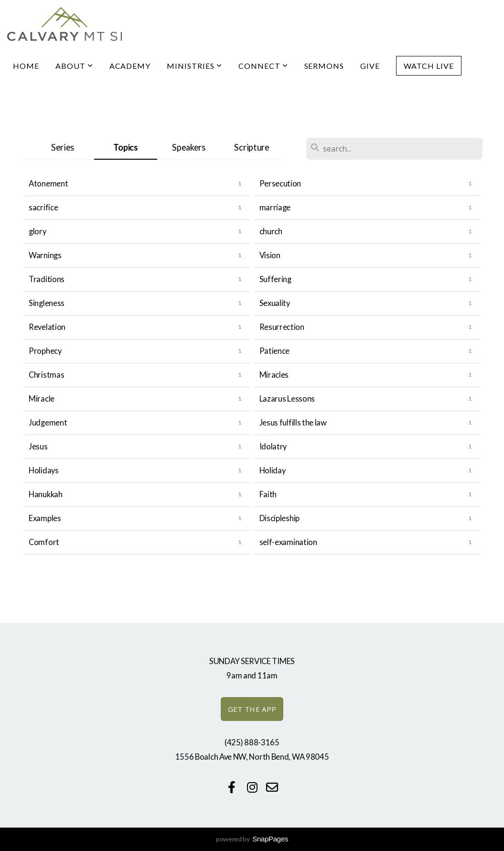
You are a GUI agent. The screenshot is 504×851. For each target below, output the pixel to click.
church (271, 231)
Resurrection (282, 327)
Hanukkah (46, 494)
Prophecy (45, 351)
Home (26, 66)
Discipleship (279, 518)
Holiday (273, 470)
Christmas (46, 375)
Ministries (194, 66)
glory (38, 231)
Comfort (44, 542)
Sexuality (275, 303)
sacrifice (43, 207)
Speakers (189, 147)
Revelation (47, 327)
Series (63, 147)
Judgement (48, 423)
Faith (268, 494)
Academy (130, 66)
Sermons (324, 66)
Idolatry (273, 447)
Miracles (274, 375)
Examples (45, 518)
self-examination (288, 542)
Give (370, 66)
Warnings (45, 255)
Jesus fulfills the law (293, 423)
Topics (125, 147)
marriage (275, 207)
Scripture (252, 147)
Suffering (275, 279)
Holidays (44, 470)
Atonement (48, 184)
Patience (275, 351)
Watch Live (429, 66)
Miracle (42, 399)
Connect (263, 66)
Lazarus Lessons (287, 399)
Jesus (38, 447)
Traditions (47, 279)
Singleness (47, 303)
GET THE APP (252, 709)
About (74, 66)
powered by (252, 839)
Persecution (280, 184)
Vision (270, 255)
